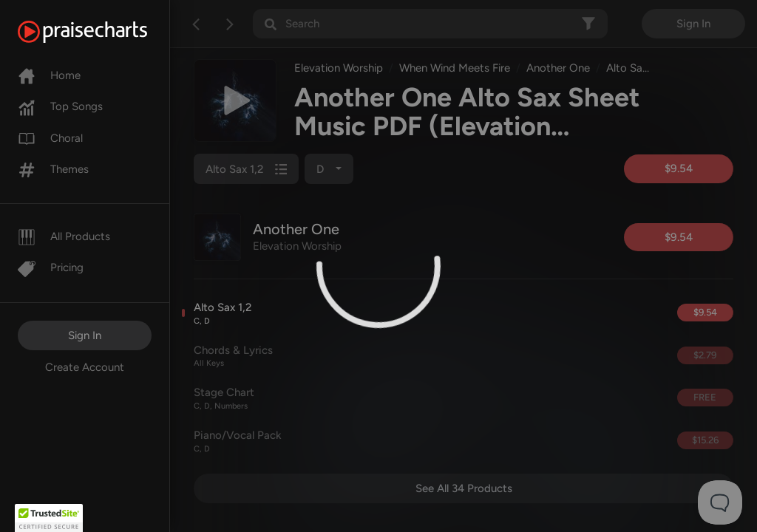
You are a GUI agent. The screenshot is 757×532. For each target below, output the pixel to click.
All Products (64, 236)
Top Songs (60, 106)
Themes (53, 169)
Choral (50, 138)
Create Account (85, 367)
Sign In (85, 335)
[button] (49, 518)
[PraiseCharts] (101, 32)
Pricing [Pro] (51, 267)
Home (49, 75)
